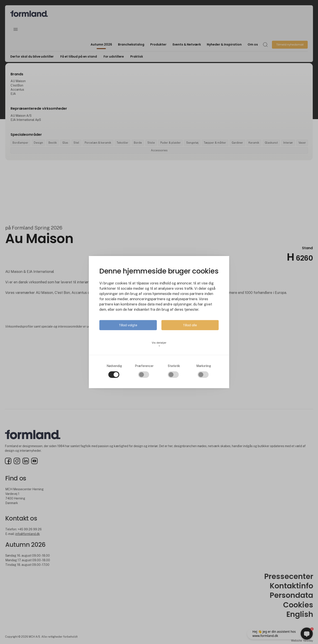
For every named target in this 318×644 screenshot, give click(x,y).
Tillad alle (190, 325)
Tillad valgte (128, 325)
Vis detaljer (159, 344)
